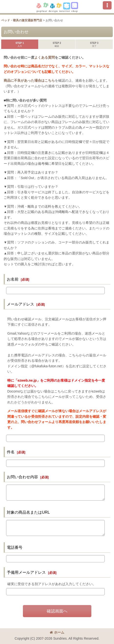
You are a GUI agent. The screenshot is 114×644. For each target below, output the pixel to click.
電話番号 (15, 547)
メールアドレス (20, 304)
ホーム (57, 632)
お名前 (13, 279)
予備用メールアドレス (26, 572)
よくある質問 (45, 57)
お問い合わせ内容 (22, 477)
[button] (107, 5)
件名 (11, 452)
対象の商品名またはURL (28, 512)
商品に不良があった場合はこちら (29, 80)
